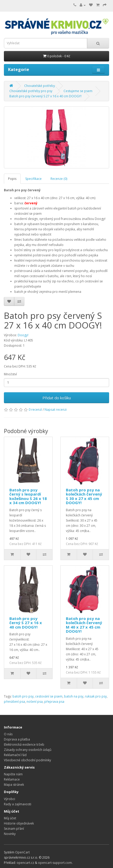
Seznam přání (14, 829)
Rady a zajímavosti (18, 804)
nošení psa (35, 702)
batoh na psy (74, 696)
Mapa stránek (14, 785)
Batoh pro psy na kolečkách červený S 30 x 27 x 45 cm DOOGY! (84, 496)
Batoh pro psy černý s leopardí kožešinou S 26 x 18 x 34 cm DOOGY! (28, 496)
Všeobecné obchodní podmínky (27, 760)
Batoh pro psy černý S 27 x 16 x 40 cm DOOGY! (26, 623)
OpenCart (22, 852)
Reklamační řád (15, 755)
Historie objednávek (19, 823)
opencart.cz (25, 863)
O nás (8, 734)
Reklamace (12, 779)
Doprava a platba (17, 739)
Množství (10, 374)
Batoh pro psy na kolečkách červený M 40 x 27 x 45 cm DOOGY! (84, 625)
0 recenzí (35, 410)
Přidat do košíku (57, 398)
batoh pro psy (23, 696)
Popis (12, 179)
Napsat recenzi (56, 410)
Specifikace (33, 179)
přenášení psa (14, 702)
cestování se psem (49, 696)
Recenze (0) (59, 179)
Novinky (10, 834)
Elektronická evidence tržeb (24, 745)
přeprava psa (54, 702)
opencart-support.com (55, 863)
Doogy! (23, 335)
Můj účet (10, 818)
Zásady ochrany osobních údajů (28, 750)
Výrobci (10, 799)
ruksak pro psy (96, 696)
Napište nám (13, 774)
